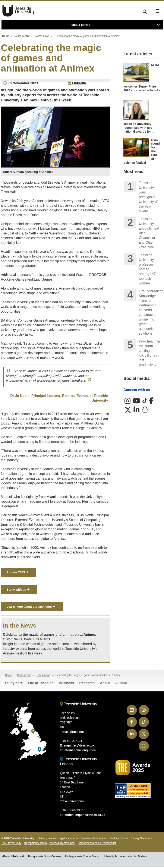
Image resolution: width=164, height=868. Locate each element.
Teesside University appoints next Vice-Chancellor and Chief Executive (149, 233)
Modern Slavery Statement (137, 839)
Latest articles (138, 54)
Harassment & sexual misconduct (97, 844)
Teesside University (18, 11)
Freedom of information (94, 839)
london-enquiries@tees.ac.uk (84, 815)
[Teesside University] (33, 732)
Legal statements (68, 839)
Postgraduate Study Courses (45, 857)
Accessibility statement (62, 844)
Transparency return (35, 844)
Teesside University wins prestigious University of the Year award (148, 197)
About (105, 684)
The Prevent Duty (11, 844)
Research (87, 684)
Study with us (18, 590)
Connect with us (137, 390)
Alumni (121, 684)
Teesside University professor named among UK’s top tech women (148, 269)
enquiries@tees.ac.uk (79, 746)
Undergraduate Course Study (82, 857)
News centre (22, 36)
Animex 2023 (18, 572)
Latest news (42, 36)
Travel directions (72, 733)
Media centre (81, 25)
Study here (14, 684)
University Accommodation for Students (125, 857)
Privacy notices (47, 839)
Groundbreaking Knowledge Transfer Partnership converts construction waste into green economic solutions (149, 312)
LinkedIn (77, 83)
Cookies (114, 839)
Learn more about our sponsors (31, 607)
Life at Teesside (41, 684)
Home (6, 36)
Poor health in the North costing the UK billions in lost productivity (149, 353)
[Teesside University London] (40, 751)
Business (66, 684)
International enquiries (80, 751)
